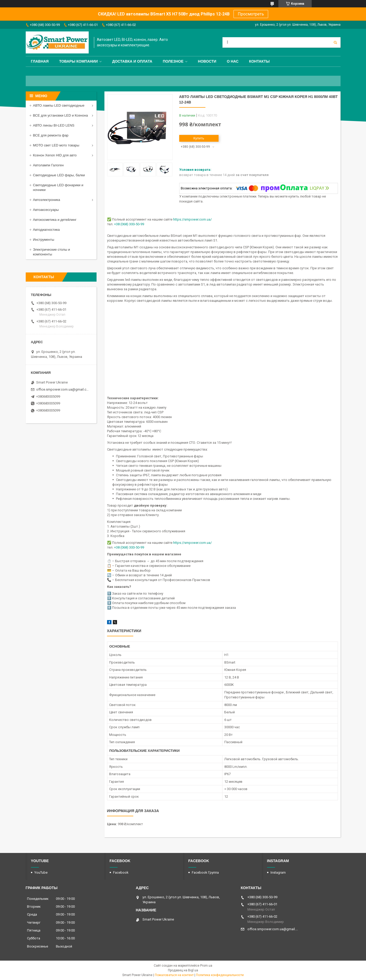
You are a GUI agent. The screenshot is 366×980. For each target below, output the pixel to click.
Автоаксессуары (46, 210)
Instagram (278, 872)
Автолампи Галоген (48, 165)
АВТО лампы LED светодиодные (59, 105)
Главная (40, 61)
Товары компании (78, 61)
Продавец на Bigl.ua (183, 970)
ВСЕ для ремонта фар (51, 135)
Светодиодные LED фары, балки (59, 175)
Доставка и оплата (132, 61)
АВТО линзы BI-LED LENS (54, 125)
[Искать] (335, 42)
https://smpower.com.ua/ (192, 219)
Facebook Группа (205, 872)
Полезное (173, 61)
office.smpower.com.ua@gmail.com (63, 389)
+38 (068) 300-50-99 (129, 224)
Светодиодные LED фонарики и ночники (58, 187)
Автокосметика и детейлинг (55, 220)
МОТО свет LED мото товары (56, 145)
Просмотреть (251, 14)
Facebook (121, 872)
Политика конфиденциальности (220, 975)
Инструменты (44, 240)
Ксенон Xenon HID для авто (55, 155)
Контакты (259, 61)
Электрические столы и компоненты (52, 252)
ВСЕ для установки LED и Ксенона (60, 115)
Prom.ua (206, 966)
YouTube (41, 872)
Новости (207, 61)
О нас (233, 61)
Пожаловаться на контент (174, 975)
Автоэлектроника (47, 200)
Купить (199, 138)
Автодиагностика (46, 230)
